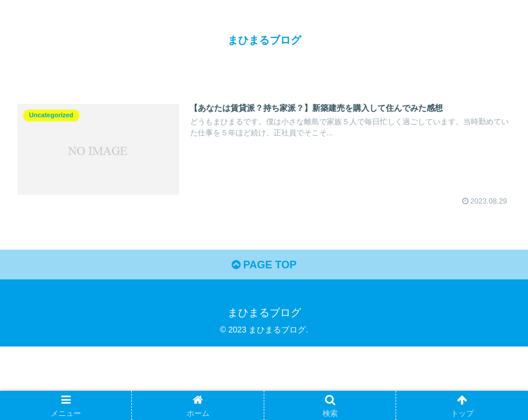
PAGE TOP (264, 265)
